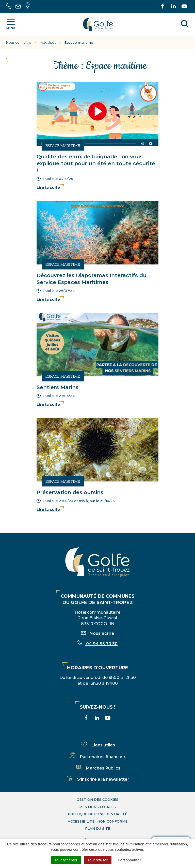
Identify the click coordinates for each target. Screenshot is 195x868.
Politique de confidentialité (97, 814)
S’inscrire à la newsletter (97, 779)
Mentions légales (97, 807)
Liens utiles (97, 745)
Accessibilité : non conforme (98, 821)
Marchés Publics (97, 768)
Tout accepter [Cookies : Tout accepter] (66, 860)
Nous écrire (98, 633)
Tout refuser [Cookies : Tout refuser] (98, 860)
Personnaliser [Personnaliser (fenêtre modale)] (129, 860)
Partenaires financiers (97, 757)
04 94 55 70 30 (97, 644)
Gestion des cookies (97, 799)
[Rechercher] (185, 25)
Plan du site (98, 828)
